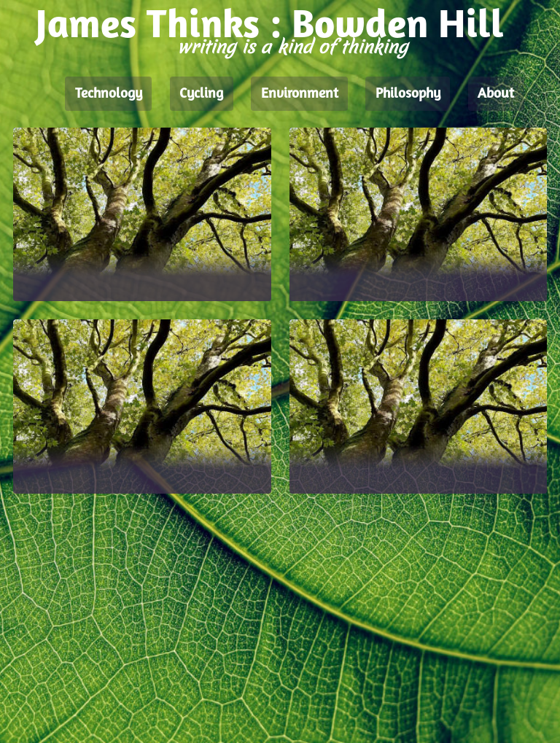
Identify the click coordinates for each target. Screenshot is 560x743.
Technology (109, 94)
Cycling (201, 94)
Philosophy (408, 94)
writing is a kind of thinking (292, 47)
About (496, 94)
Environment (300, 94)
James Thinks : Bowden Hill (270, 27)
